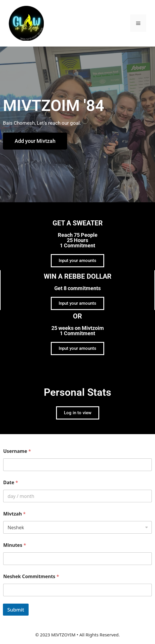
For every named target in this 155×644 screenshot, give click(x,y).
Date (11, 483)
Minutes (15, 545)
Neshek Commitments (31, 577)
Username (17, 451)
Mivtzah (14, 514)
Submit (16, 610)
